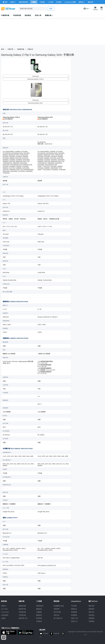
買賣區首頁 (40, 606)
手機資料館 (5, 15)
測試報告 (28, 15)
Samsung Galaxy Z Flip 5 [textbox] (35, 79)
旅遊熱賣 (57, 609)
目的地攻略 (57, 612)
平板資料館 (17, 15)
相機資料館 (22, 606)
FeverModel (5, 612)
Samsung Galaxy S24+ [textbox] (35, 103)
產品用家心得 (23, 618)
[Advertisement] (85, 90)
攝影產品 (39, 609)
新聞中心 (4, 606)
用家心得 (38, 15)
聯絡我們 (92, 609)
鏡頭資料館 (22, 609)
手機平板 (10, 49)
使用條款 (92, 618)
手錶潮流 (39, 621)
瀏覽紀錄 (49, 15)
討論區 (3, 618)
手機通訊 (39, 612)
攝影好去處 (59, 606)
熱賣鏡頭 (74, 615)
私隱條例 (92, 621)
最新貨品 (74, 609)
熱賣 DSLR (75, 618)
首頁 (2, 49)
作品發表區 (5, 615)
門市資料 (74, 606)
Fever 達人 (5, 609)
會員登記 (92, 615)
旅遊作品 (57, 615)
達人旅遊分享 (58, 618)
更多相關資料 (8, 119)
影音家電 (39, 618)
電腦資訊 (39, 615)
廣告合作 (92, 612)
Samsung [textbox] (35, 76)
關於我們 (92, 606)
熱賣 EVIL (74, 621)
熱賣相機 (74, 612)
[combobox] (36, 76)
